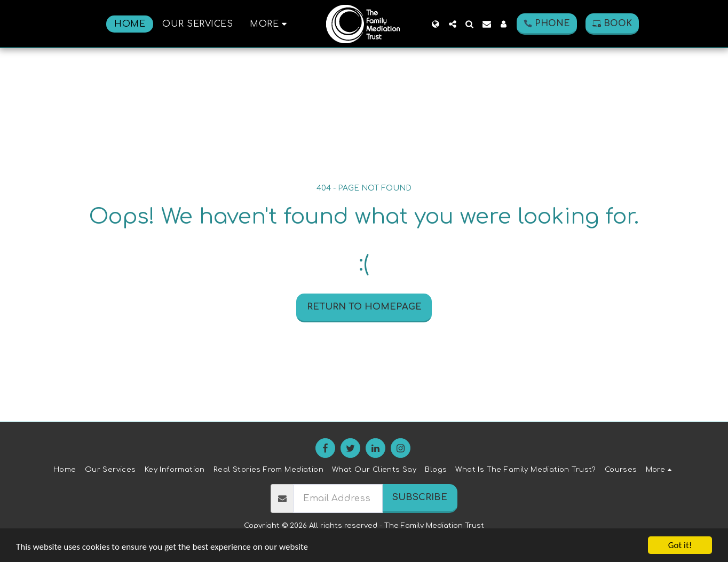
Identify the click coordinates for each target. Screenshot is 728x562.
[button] (453, 24)
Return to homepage (364, 307)
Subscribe (420, 497)
